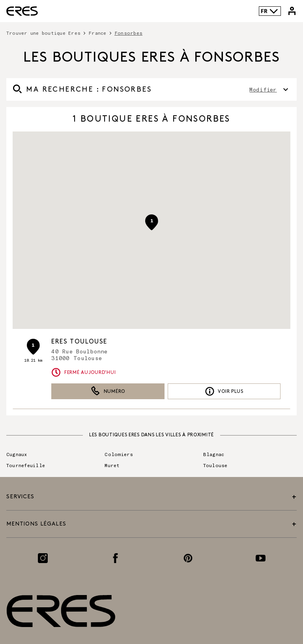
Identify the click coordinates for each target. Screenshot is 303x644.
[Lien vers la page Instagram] (43, 558)
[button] (151, 222)
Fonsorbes (128, 33)
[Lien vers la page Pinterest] (188, 558)
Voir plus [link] (224, 391)
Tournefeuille (26, 465)
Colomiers (119, 454)
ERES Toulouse (79, 342)
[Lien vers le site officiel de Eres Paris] (22, 11)
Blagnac (214, 454)
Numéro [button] (108, 391)
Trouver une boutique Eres (43, 33)
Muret (112, 465)
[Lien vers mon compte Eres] (292, 11)
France (97, 33)
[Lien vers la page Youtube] (261, 558)
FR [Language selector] (270, 11)
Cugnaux (17, 454)
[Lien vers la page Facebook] (115, 558)
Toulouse (215, 465)
